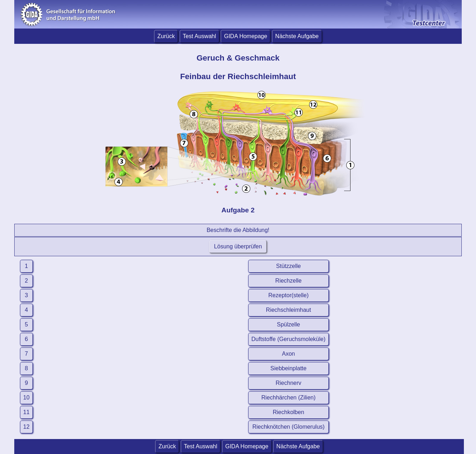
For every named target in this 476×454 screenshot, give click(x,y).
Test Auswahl (199, 36)
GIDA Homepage (245, 36)
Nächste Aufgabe (297, 36)
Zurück (166, 36)
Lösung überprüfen (238, 246)
